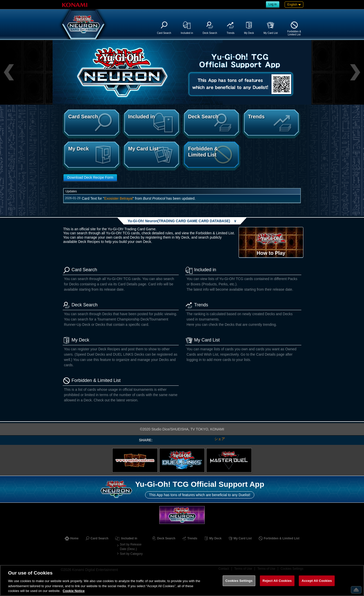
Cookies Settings (239, 581)
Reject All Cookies (277, 581)
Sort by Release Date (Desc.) (131, 547)
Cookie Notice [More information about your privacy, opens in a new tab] (74, 591)
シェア (220, 439)
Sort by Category (131, 554)
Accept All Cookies (317, 581)
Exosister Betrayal (118, 198)
